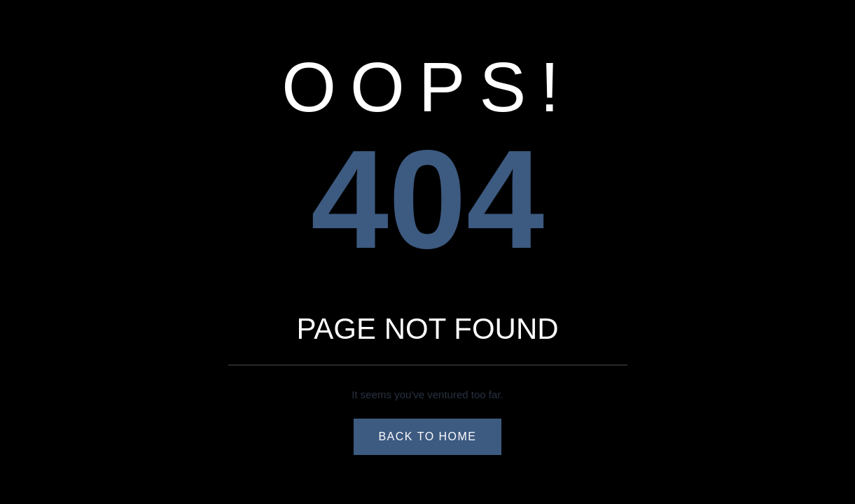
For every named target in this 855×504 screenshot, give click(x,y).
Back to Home (427, 436)
